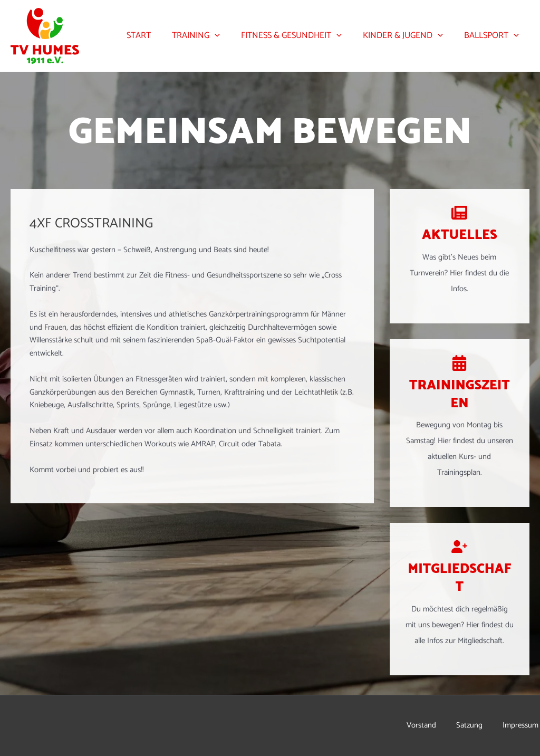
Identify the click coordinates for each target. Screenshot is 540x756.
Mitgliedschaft (459, 578)
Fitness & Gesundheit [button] (301, 36)
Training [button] (209, 36)
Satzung (471, 725)
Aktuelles (459, 235)
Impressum (522, 725)
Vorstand (423, 725)
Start (156, 36)
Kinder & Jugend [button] (409, 36)
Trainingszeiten (459, 394)
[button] (228, 36)
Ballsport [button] (494, 36)
